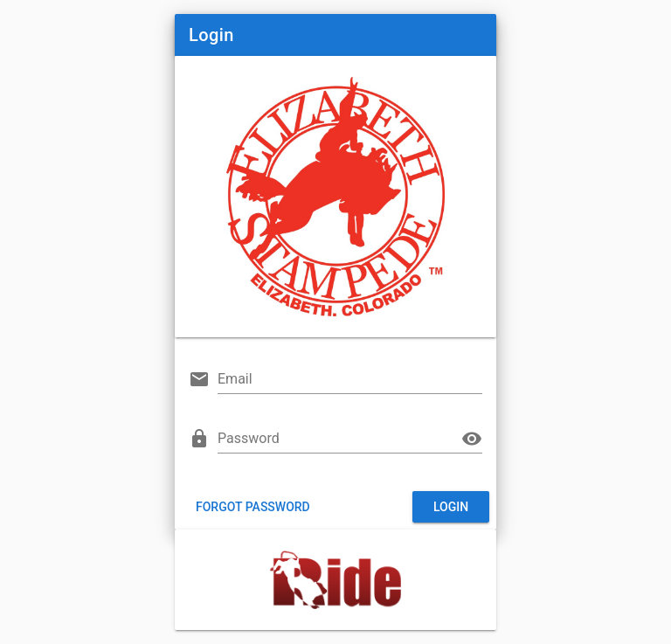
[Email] (350, 379)
